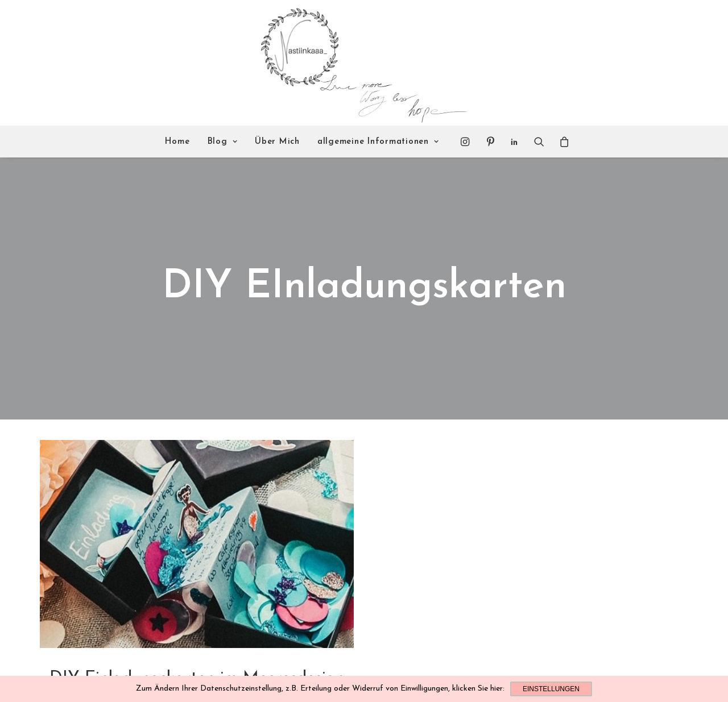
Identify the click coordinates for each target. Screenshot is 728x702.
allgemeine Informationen (378, 142)
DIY (197, 661)
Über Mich (277, 142)
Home (177, 142)
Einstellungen (551, 689)
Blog (223, 142)
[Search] (539, 142)
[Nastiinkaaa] (363, 63)
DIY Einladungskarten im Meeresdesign (197, 643)
